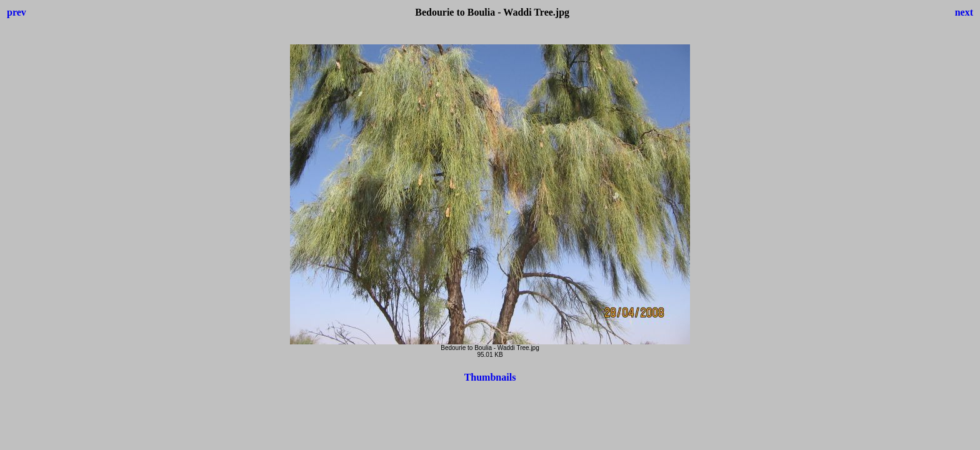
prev (17, 12)
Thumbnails (490, 377)
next (964, 12)
